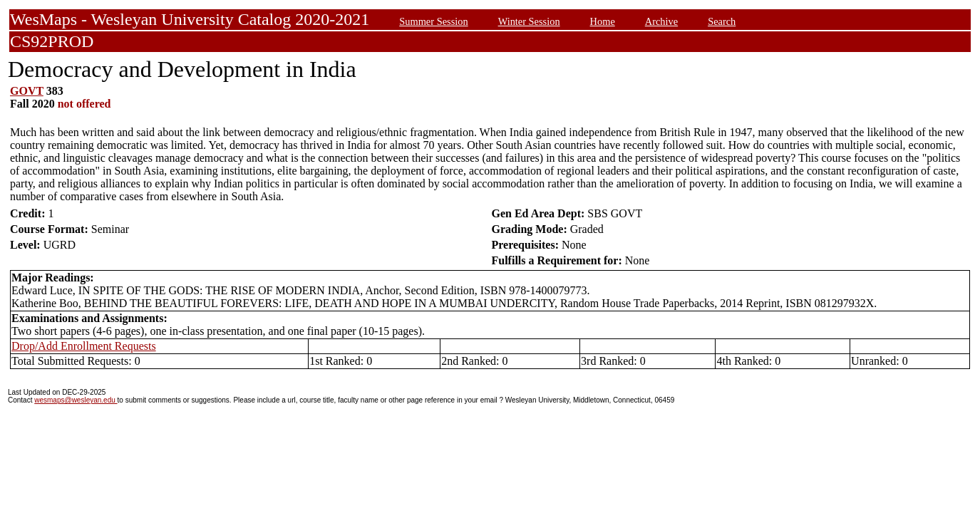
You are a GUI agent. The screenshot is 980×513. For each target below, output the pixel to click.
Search (722, 21)
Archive (661, 21)
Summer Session (433, 21)
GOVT (27, 91)
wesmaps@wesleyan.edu (76, 400)
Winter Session (529, 21)
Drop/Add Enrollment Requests (84, 346)
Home (603, 21)
